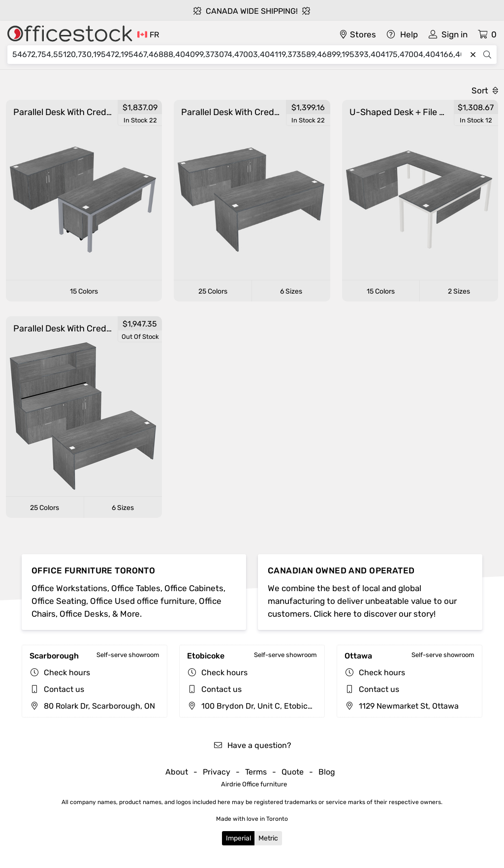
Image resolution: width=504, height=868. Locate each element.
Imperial (238, 838)
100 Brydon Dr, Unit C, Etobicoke (254, 706)
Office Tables (136, 588)
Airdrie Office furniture (254, 784)
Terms (256, 772)
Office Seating (59, 601)
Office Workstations (69, 588)
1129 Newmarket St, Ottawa (402, 706)
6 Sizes (291, 291)
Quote (293, 772)
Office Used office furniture (142, 601)
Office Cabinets (194, 588)
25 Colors (213, 291)
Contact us (64, 689)
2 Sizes (459, 291)
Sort (485, 90)
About (177, 772)
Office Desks (84, 614)
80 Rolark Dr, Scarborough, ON (92, 706)
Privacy (217, 772)
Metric (268, 838)
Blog (327, 772)
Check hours (67, 673)
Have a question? (252, 745)
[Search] (239, 55)
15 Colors (84, 291)
